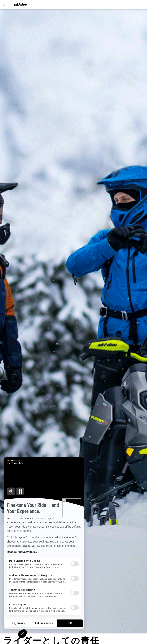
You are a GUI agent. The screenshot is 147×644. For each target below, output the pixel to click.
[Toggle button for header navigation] (5, 5)
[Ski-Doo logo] (20, 5)
